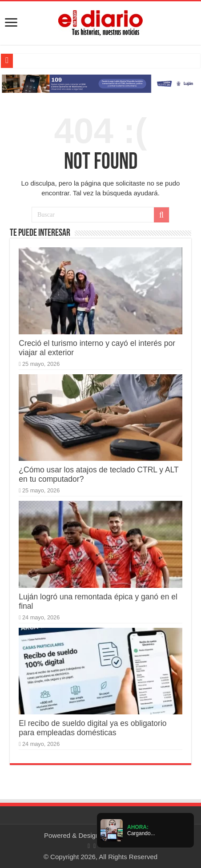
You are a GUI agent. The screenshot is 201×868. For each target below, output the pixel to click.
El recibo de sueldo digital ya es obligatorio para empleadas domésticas (92, 728)
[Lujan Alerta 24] (100, 83)
